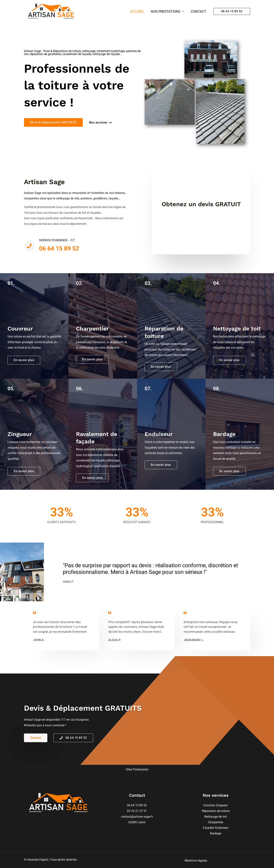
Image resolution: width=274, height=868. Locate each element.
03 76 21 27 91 (137, 811)
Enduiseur (222, 828)
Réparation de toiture (216, 811)
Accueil (137, 11)
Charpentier (216, 822)
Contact (199, 11)
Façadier (209, 828)
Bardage (216, 833)
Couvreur (210, 805)
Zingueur (222, 805)
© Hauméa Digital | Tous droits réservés (50, 860)
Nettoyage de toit (216, 817)
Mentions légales (196, 861)
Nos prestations (166, 11)
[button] (232, 11)
